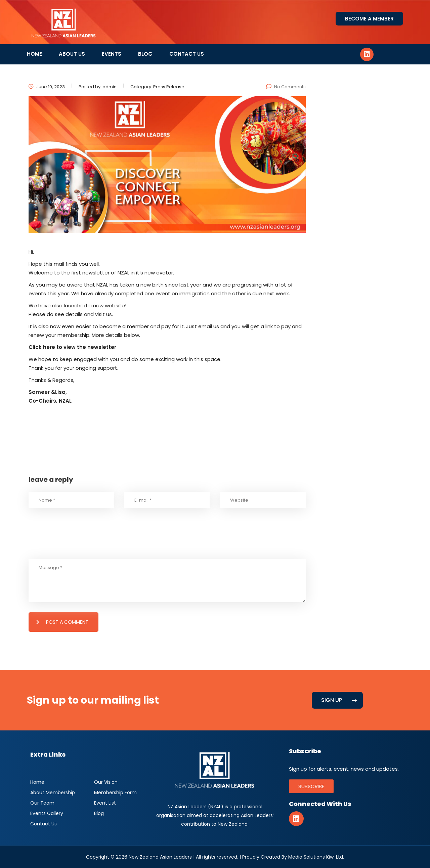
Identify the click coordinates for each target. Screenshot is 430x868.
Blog (145, 54)
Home (34, 54)
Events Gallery (47, 813)
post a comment (62, 622)
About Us (72, 54)
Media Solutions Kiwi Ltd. (316, 857)
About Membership (53, 793)
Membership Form (115, 793)
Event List (105, 803)
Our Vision (106, 782)
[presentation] (80, 543)
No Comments (286, 87)
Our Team (42, 803)
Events (112, 54)
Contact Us (187, 54)
